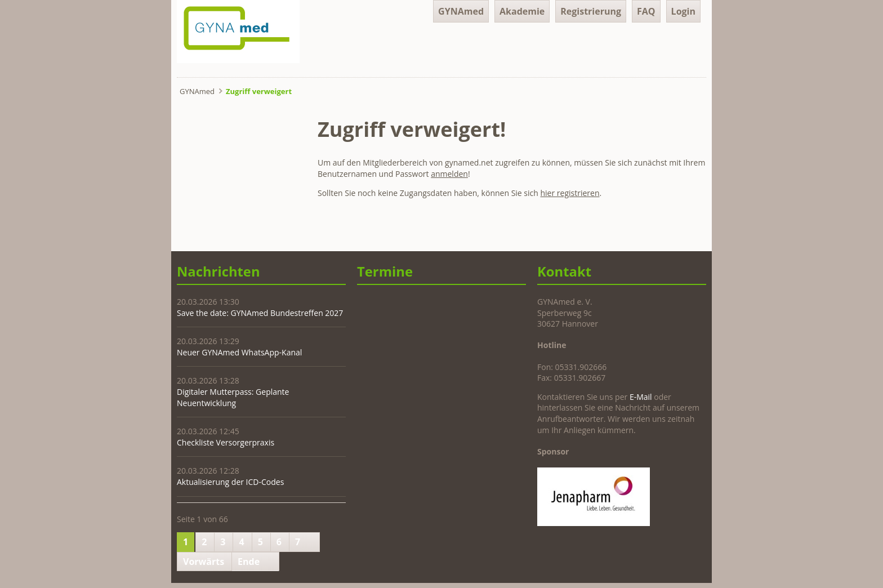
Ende (249, 562)
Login (683, 11)
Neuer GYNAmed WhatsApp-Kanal (239, 352)
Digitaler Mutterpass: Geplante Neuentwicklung (233, 397)
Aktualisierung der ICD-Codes (230, 482)
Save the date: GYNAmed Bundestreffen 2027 (260, 313)
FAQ (646, 11)
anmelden (449, 174)
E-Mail (641, 397)
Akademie (522, 11)
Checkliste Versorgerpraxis (226, 442)
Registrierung (591, 11)
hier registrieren (570, 193)
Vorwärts (204, 562)
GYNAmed (461, 11)
